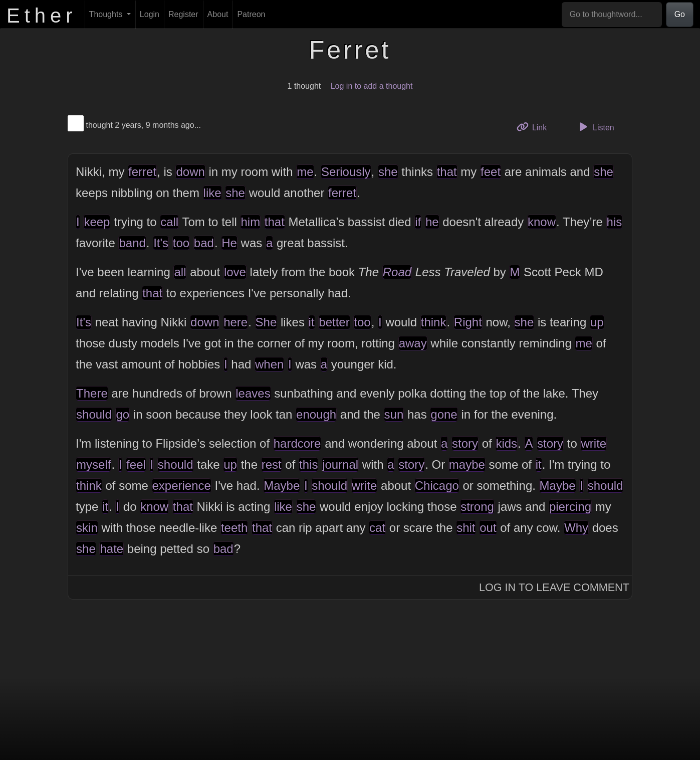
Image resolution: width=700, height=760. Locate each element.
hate (111, 549)
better (334, 322)
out (488, 528)
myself (93, 464)
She (266, 322)
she (388, 172)
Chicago (437, 486)
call (169, 222)
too (181, 243)
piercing (570, 507)
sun (394, 414)
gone (444, 414)
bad (204, 243)
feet (491, 172)
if (418, 222)
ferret (142, 172)
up (597, 322)
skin (87, 528)
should (94, 414)
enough (316, 414)
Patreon (251, 14)
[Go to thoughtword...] (612, 15)
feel (136, 464)
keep (97, 222)
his (615, 222)
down (190, 172)
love (235, 272)
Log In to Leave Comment (554, 587)
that (447, 172)
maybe (467, 464)
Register (183, 14)
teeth (234, 528)
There (92, 393)
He (229, 243)
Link (536, 127)
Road (397, 272)
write (594, 443)
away (413, 343)
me (305, 172)
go (123, 414)
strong (477, 507)
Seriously (346, 172)
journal (340, 464)
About (218, 14)
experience (182, 486)
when (269, 364)
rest (272, 464)
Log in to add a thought (372, 86)
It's (161, 243)
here (236, 322)
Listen (595, 127)
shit (466, 528)
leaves (253, 393)
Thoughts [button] (107, 14)
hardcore (297, 443)
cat (377, 528)
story (465, 443)
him (250, 222)
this (308, 464)
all (180, 272)
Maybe (282, 486)
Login (150, 14)
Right (468, 322)
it (312, 322)
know (542, 222)
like (212, 193)
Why (576, 528)
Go (680, 14)
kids (506, 443)
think (434, 322)
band (132, 243)
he (432, 222)
